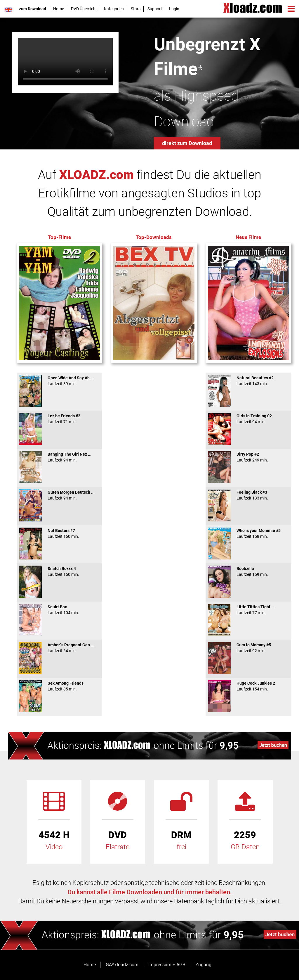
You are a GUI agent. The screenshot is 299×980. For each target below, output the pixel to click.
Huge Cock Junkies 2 (248, 686)
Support (155, 9)
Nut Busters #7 (59, 533)
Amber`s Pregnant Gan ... (59, 648)
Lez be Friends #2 (59, 419)
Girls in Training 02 (248, 419)
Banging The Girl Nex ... (59, 457)
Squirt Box (59, 610)
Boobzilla (248, 571)
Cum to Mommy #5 (248, 648)
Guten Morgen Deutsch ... (59, 495)
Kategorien (114, 9)
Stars (136, 9)
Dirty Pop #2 (248, 457)
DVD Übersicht (84, 9)
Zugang (203, 965)
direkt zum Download (187, 143)
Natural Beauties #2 (248, 381)
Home (59, 9)
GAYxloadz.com (122, 965)
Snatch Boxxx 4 (59, 571)
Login (174, 9)
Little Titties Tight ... (248, 610)
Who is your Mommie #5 (248, 533)
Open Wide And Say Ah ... (59, 381)
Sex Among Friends (59, 686)
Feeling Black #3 (248, 495)
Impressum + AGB (167, 965)
